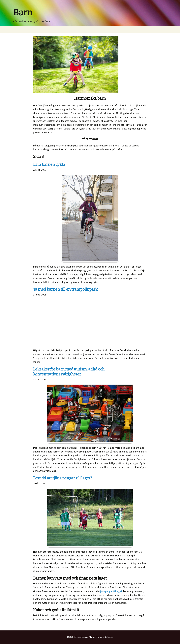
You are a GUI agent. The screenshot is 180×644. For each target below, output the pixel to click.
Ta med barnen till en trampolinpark (65, 289)
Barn (23, 13)
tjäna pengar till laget (111, 591)
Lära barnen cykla (49, 165)
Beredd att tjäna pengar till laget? (62, 478)
